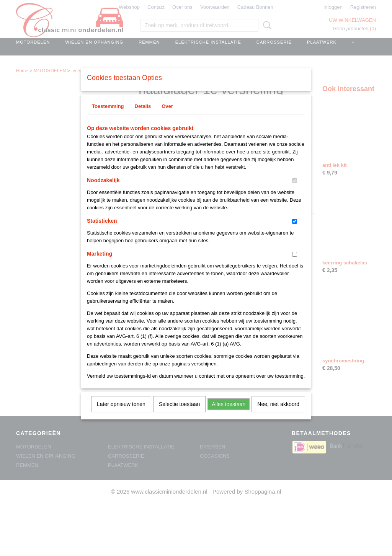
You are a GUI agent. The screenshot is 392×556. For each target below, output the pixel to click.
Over (167, 116)
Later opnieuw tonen (121, 414)
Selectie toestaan (179, 414)
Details (143, 116)
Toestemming (108, 116)
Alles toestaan (229, 414)
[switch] (295, 191)
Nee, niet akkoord (278, 414)
